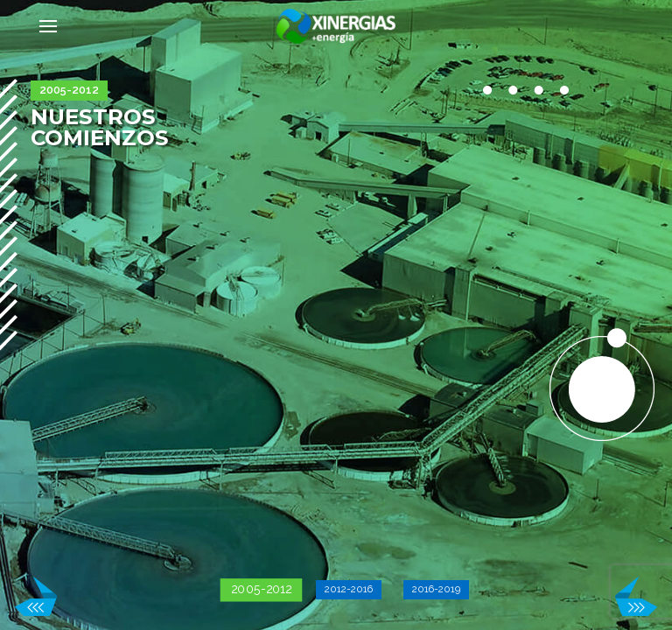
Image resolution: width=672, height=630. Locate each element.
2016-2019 (436, 589)
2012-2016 (349, 589)
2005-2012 (262, 589)
